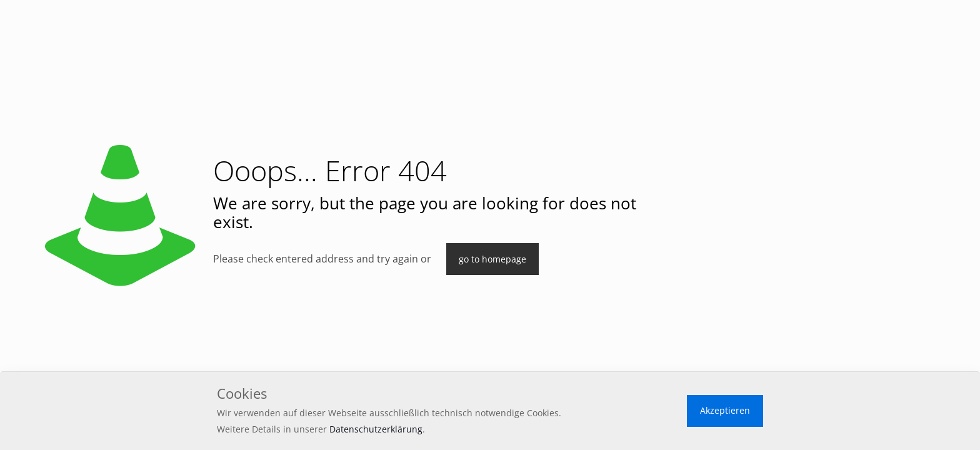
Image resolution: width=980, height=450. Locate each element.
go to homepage (492, 259)
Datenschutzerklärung (376, 429)
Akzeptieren (725, 410)
